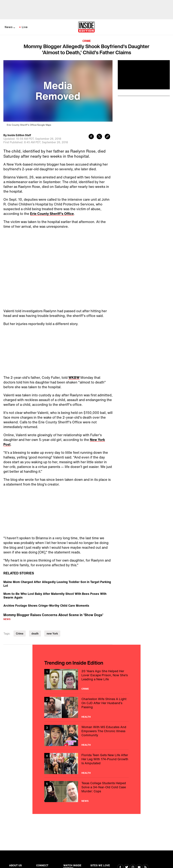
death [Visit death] (35, 634)
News (9, 27)
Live (25, 27)
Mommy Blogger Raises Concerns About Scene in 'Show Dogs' (53, 615)
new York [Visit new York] (52, 634)
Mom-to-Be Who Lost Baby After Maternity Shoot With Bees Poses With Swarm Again (55, 596)
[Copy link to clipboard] (107, 137)
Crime (87, 41)
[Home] (86, 27)
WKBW (74, 377)
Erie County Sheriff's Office (52, 214)
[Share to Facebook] (91, 137)
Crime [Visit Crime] (20, 634)
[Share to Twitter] (99, 137)
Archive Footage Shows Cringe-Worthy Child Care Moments (46, 605)
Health (86, 717)
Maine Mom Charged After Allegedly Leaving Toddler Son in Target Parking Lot (57, 584)
